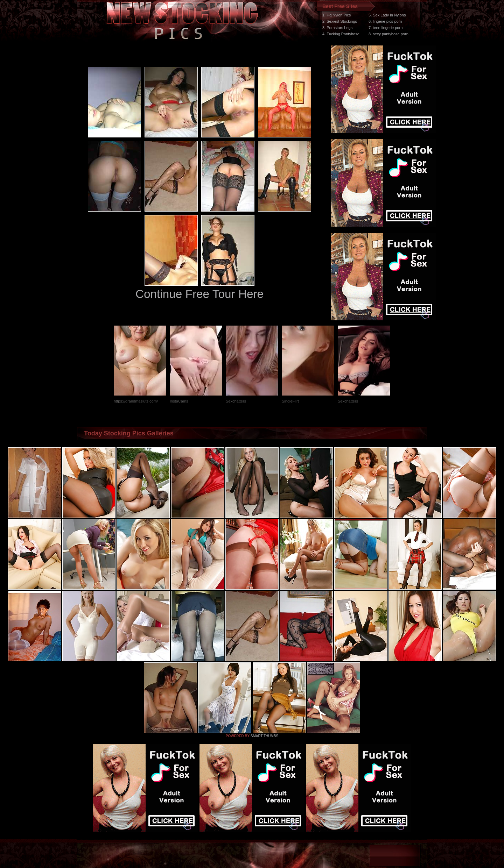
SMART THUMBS (264, 736)
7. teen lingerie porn (386, 28)
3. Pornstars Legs (337, 28)
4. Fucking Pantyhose (341, 34)
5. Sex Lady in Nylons (387, 15)
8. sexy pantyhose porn (388, 34)
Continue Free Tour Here (199, 294)
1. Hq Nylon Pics (337, 15)
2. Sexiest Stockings (340, 21)
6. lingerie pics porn (385, 21)
